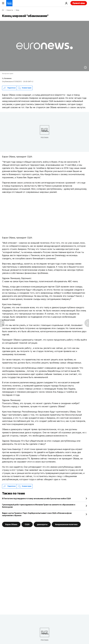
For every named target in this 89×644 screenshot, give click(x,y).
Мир (17, 10)
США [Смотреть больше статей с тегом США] (27, 524)
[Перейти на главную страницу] (9, 3)
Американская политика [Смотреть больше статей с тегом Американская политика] (66, 524)
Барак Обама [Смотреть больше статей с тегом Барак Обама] (11, 524)
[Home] (3, 10)
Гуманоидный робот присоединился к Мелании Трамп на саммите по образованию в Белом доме (39, 506)
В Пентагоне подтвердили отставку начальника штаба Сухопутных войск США (36, 498)
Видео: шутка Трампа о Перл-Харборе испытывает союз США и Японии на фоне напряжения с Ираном (37, 514)
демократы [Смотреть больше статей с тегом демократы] (42, 524)
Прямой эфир (79, 3)
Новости (10, 10)
